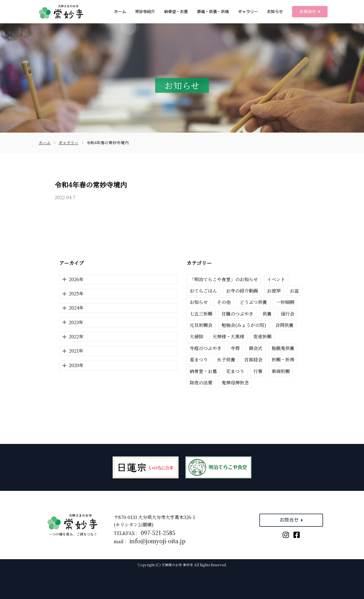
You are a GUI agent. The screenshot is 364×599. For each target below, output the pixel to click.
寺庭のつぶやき (206, 348)
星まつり (199, 360)
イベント (276, 279)
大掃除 (197, 336)
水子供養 (226, 360)
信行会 (288, 314)
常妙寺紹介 (145, 12)
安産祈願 (262, 336)
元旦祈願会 (201, 325)
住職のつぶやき (237, 314)
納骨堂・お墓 (176, 12)
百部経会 (253, 360)
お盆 (294, 291)
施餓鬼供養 (283, 348)
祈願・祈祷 (283, 360)
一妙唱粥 (285, 302)
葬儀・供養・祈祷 (213, 12)
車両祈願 (281, 371)
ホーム (120, 12)
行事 (258, 371)
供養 (267, 314)
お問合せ (310, 12)
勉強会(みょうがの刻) (244, 325)
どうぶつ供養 (253, 302)
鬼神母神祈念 (235, 383)
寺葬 (235, 348)
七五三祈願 (201, 314)
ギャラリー (248, 12)
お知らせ (275, 12)
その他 (224, 302)
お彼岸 (274, 291)
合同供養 (284, 325)
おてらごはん (203, 291)
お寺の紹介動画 (242, 291)
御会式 (256, 348)
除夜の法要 (201, 383)
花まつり (235, 371)
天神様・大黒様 (228, 336)
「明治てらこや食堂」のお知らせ (224, 279)
